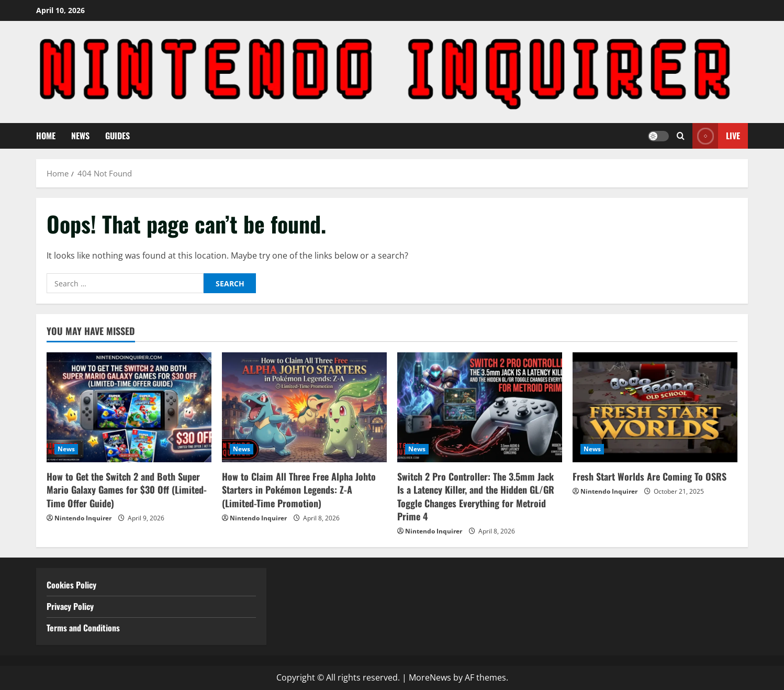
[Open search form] (681, 136)
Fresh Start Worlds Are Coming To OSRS (649, 476)
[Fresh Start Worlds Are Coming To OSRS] (655, 407)
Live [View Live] (716, 136)
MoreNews (430, 677)
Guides (117, 136)
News (80, 136)
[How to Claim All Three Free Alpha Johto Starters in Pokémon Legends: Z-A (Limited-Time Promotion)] (304, 407)
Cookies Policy (71, 585)
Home (46, 136)
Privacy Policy (70, 606)
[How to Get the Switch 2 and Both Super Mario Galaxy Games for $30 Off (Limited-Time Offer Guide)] (129, 407)
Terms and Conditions (84, 628)
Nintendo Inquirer (83, 518)
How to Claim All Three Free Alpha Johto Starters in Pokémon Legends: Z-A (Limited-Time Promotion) (299, 489)
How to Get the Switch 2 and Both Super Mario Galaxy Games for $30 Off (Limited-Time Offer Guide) (127, 489)
